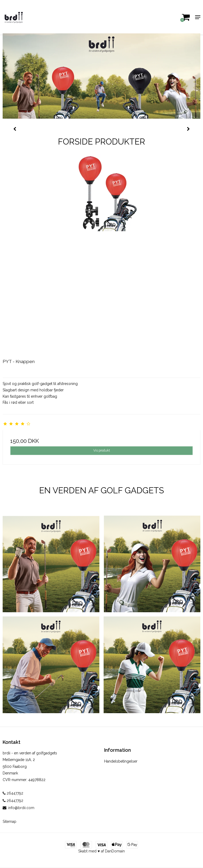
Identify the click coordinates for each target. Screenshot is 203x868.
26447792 (13, 793)
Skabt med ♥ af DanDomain (101, 851)
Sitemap (10, 821)
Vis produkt (102, 450)
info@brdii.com (21, 808)
